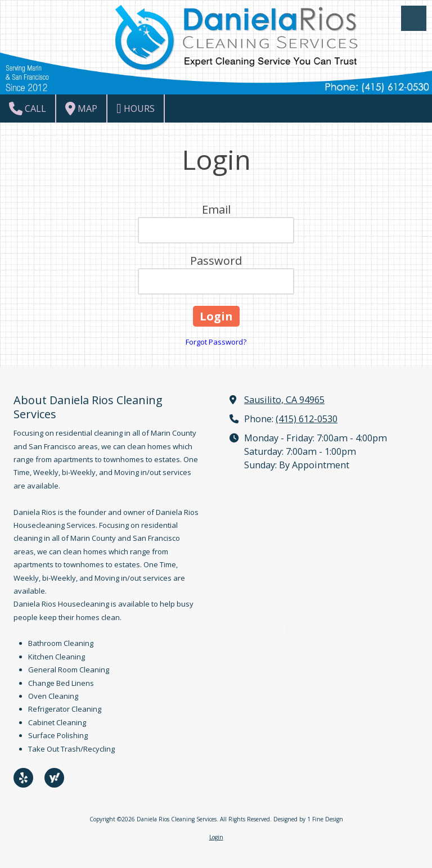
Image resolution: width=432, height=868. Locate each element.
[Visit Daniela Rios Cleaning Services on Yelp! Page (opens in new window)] (23, 778)
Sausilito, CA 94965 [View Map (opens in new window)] (284, 400)
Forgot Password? (216, 342)
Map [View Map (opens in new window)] (81, 108)
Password (216, 261)
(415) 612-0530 (307, 419)
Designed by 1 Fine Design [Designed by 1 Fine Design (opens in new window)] (308, 819)
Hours (136, 108)
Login (216, 837)
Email (216, 209)
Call (28, 108)
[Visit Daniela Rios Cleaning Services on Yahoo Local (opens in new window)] (54, 778)
